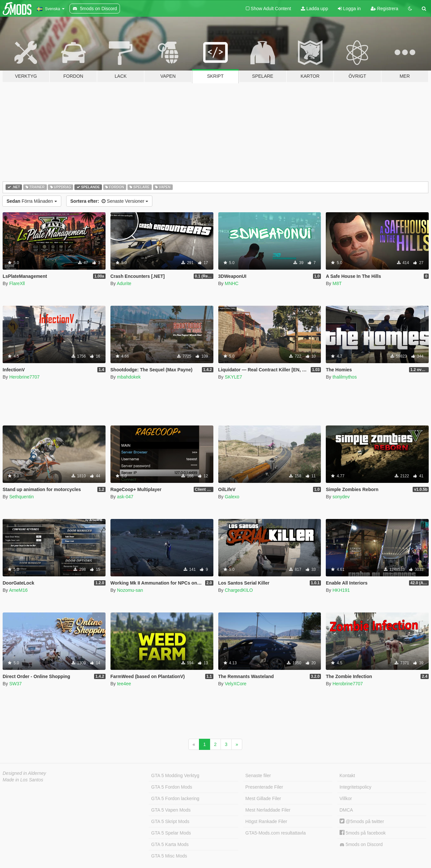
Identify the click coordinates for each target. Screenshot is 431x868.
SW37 (15, 684)
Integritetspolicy (355, 787)
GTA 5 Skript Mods (170, 821)
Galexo (232, 497)
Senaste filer (258, 775)
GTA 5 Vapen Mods (171, 810)
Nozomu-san (130, 590)
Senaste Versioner (109, 201)
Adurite (124, 283)
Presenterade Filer (264, 787)
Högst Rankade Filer (266, 821)
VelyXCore (236, 684)
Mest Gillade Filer (263, 798)
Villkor (346, 798)
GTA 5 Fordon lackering (175, 798)
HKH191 (341, 590)
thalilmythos (344, 377)
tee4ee (124, 684)
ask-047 (125, 497)
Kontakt (347, 775)
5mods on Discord (361, 845)
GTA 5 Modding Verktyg (175, 775)
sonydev (341, 497)
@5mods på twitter (362, 821)
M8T (337, 283)
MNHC (232, 283)
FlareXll (17, 283)
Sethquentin (21, 497)
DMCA (346, 810)
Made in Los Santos (23, 780)
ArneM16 (18, 590)
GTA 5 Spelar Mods (171, 833)
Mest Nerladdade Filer (268, 810)
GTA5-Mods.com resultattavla (276, 833)
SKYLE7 (234, 377)
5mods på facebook (363, 833)
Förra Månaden (32, 201)
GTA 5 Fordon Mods (172, 787)
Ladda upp (314, 9)
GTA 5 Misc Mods (169, 856)
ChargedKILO (239, 590)
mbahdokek (129, 377)
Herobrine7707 (24, 377)
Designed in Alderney (24, 773)
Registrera (384, 9)
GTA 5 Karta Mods (170, 844)
